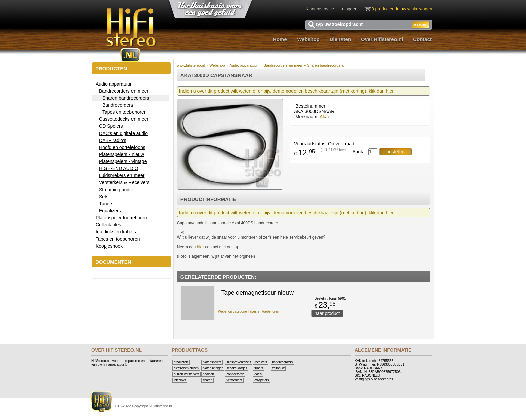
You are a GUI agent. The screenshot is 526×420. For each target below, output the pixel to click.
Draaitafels (181, 362)
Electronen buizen (186, 368)
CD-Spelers (261, 380)
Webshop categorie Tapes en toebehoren (249, 311)
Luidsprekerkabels (239, 362)
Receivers (261, 362)
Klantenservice (320, 9)
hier (200, 247)
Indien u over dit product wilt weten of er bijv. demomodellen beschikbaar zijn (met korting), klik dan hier (286, 213)
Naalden (208, 374)
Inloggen (349, 9)
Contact (422, 39)
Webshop (308, 39)
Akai (324, 117)
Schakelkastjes (237, 368)
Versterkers (234, 380)
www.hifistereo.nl (191, 65)
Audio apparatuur (244, 65)
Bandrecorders (282, 362)
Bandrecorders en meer (283, 65)
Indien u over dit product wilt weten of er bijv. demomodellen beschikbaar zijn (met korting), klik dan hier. (287, 91)
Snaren (207, 380)
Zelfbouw (278, 368)
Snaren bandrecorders (325, 65)
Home (280, 39)
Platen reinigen (213, 368)
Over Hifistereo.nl (382, 39)
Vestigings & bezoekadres (374, 379)
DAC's (258, 374)
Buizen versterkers (187, 374)
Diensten (340, 39)
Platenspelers (212, 362)
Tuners (259, 368)
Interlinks (180, 380)
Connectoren (235, 374)
